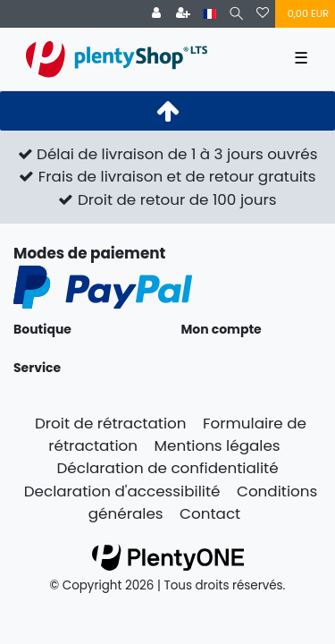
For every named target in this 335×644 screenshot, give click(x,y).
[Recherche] (236, 14)
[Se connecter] (156, 14)
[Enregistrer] (183, 14)
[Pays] (209, 14)
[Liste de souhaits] (263, 14)
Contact (210, 513)
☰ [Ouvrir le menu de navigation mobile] (301, 58)
